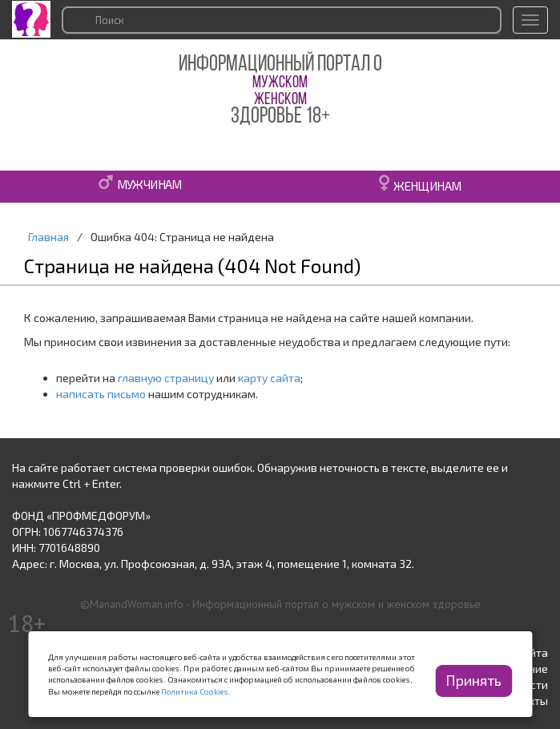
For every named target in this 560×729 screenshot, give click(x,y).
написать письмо (101, 394)
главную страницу (166, 378)
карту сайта (269, 378)
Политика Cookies (195, 691)
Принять (473, 680)
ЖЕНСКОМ (280, 100)
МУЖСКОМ (280, 83)
